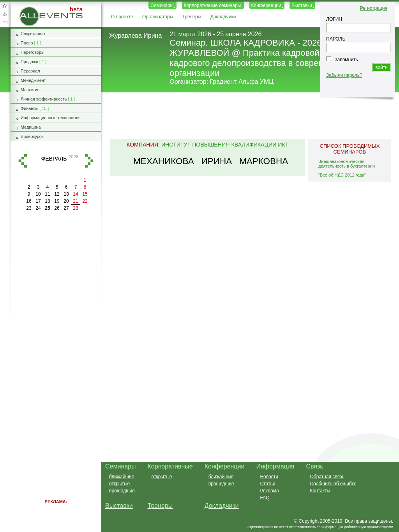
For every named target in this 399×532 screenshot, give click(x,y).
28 (75, 208)
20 (66, 201)
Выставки (302, 5)
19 (57, 201)
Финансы (29, 108)
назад (23, 161)
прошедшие (122, 491)
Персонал (30, 71)
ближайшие (122, 477)
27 (66, 208)
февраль (54, 159)
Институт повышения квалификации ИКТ (225, 145)
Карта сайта (5, 14)
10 (38, 194)
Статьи (267, 484)
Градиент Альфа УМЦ (242, 82)
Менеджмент (33, 80)
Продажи (29, 62)
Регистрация (374, 8)
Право (27, 43)
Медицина (31, 127)
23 (29, 208)
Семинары (162, 5)
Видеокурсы (33, 136)
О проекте (122, 17)
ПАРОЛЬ (336, 39)
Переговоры (33, 52)
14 (75, 194)
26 (57, 208)
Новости (269, 477)
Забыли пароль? (344, 75)
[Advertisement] (247, 116)
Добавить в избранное (5, 5)
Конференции (266, 5)
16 (29, 201)
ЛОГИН (334, 19)
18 (47, 201)
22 (85, 201)
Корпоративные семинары (213, 5)
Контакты (320, 491)
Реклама (269, 491)
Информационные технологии (50, 118)
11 (47, 194)
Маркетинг (31, 90)
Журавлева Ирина (135, 36)
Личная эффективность (44, 99)
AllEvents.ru (32, 9)
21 (75, 201)
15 (85, 194)
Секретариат (33, 34)
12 (57, 194)
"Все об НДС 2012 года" (342, 175)
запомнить (347, 60)
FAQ (265, 498)
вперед (89, 161)
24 (38, 208)
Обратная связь (5, 23)
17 (38, 201)
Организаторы (158, 17)
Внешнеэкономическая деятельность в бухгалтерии (347, 164)
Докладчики (223, 17)
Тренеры (192, 17)
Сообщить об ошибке (333, 484)
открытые (119, 484)
